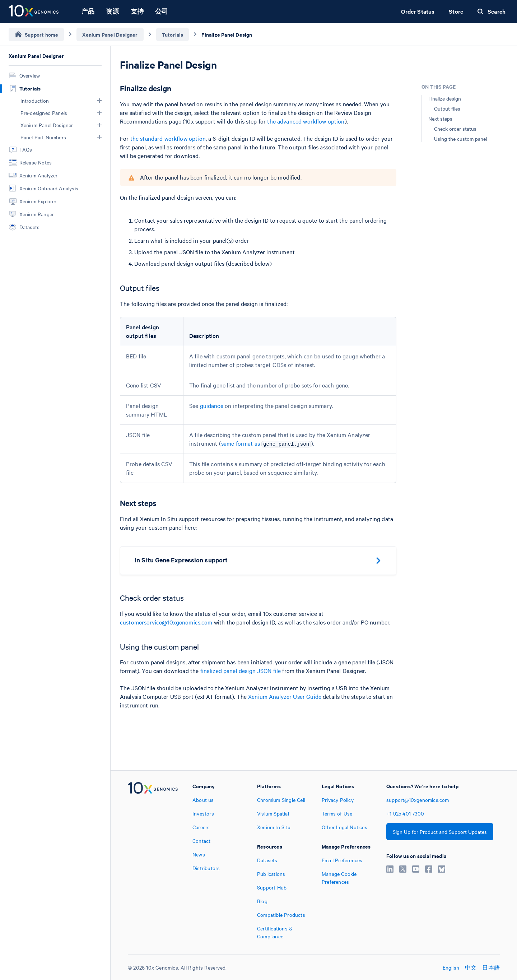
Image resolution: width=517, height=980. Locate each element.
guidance (212, 405)
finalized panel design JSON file (241, 670)
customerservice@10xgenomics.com (166, 622)
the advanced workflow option (306, 121)
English (451, 967)
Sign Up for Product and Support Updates (440, 832)
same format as (266, 443)
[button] (99, 101)
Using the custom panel (460, 139)
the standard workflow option (168, 138)
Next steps (440, 119)
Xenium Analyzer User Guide (285, 696)
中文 (471, 967)
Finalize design (445, 98)
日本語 (491, 967)
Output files (447, 108)
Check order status (455, 129)
